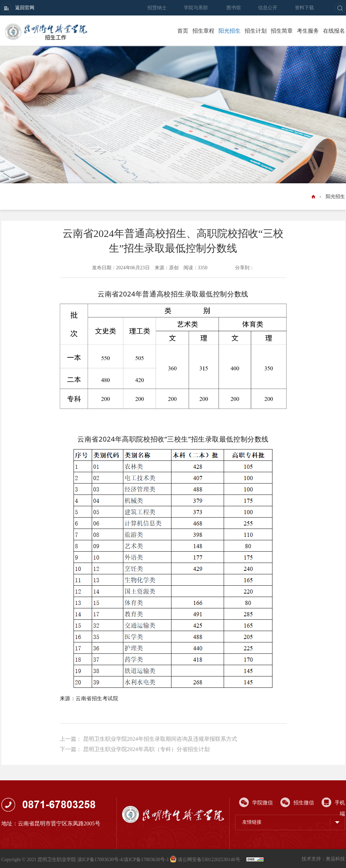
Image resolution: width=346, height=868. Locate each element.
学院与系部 (196, 8)
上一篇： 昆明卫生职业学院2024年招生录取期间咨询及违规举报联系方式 (148, 739)
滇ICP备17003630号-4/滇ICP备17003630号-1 (123, 860)
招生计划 (256, 31)
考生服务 (308, 31)
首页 (183, 31)
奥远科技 (335, 859)
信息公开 (268, 8)
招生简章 (282, 31)
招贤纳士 (157, 8)
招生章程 (203, 31)
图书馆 (234, 8)
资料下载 (304, 8)
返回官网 (18, 8)
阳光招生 (230, 31)
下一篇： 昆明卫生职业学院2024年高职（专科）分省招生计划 (135, 749)
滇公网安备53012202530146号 (206, 860)
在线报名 (334, 31)
